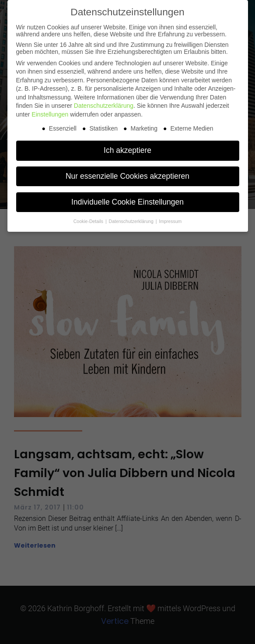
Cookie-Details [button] (89, 221)
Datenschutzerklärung (104, 106)
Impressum (170, 221)
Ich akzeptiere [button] (127, 150)
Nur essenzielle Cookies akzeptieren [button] (127, 176)
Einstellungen (50, 114)
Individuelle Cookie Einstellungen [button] (127, 202)
